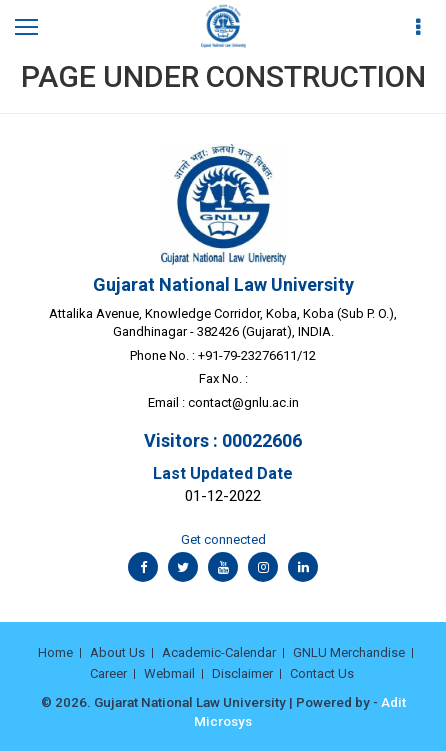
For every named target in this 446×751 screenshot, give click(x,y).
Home (55, 652)
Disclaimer (242, 673)
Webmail (169, 673)
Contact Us (322, 673)
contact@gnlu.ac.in (243, 402)
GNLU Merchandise (349, 652)
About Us (117, 652)
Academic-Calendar (219, 652)
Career (108, 673)
